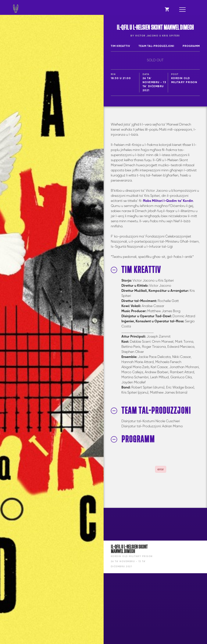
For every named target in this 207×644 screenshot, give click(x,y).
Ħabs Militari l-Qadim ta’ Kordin (168, 201)
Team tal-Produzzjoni (156, 46)
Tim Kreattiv (120, 46)
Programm (191, 46)
